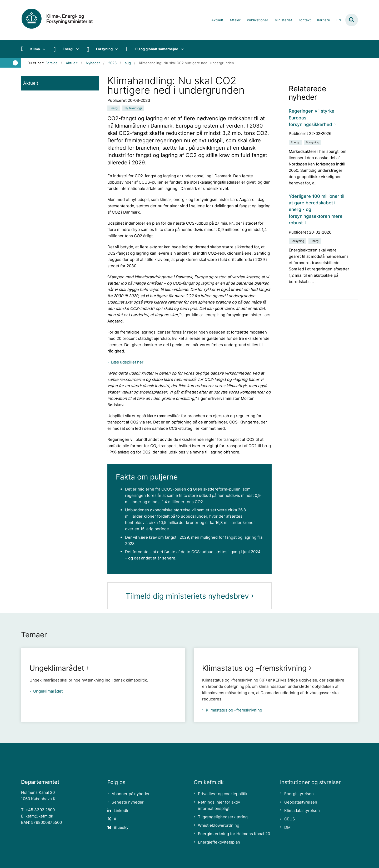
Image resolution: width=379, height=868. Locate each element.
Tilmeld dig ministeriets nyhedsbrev (187, 596)
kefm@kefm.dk (39, 816)
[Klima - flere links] (43, 49)
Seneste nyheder (128, 802)
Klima (35, 49)
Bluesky (121, 827)
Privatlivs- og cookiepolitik (223, 794)
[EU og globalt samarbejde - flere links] (181, 49)
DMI (288, 827)
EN (339, 20)
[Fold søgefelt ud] (352, 20)
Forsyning (104, 49)
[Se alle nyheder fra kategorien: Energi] (114, 108)
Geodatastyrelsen (301, 802)
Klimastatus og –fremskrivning (254, 668)
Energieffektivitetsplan (219, 842)
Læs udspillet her (127, 362)
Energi (68, 49)
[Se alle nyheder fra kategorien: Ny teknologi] (133, 108)
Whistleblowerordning (219, 825)
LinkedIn (122, 811)
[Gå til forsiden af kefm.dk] (63, 20)
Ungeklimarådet (57, 668)
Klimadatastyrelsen (302, 811)
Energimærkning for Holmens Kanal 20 (234, 834)
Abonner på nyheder (131, 794)
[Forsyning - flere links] (115, 49)
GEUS (290, 819)
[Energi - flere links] (76, 49)
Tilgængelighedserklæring (223, 817)
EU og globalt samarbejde (157, 49)
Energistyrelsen (299, 794)
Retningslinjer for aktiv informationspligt (219, 805)
